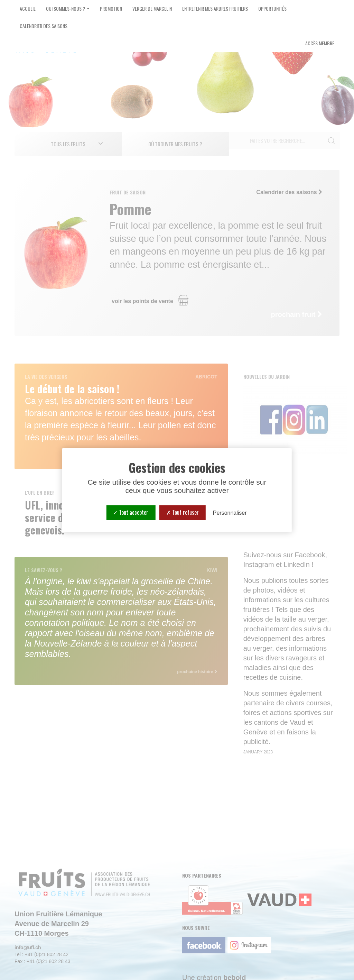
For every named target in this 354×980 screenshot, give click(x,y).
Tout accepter (131, 512)
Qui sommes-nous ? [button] (68, 8)
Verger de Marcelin (152, 8)
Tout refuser (183, 512)
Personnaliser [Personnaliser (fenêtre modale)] (230, 513)
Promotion (111, 8)
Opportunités (272, 8)
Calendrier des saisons (44, 26)
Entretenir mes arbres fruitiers (215, 8)
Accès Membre (320, 43)
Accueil (28, 8)
